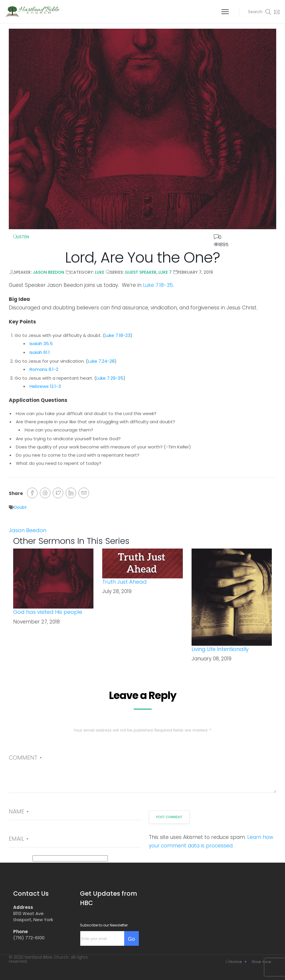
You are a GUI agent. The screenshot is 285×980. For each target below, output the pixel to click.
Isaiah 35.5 (41, 343)
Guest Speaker (141, 272)
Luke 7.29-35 (110, 378)
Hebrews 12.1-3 (45, 386)
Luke (100, 272)
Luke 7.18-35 (158, 285)
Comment (25, 758)
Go (132, 939)
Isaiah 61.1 (40, 352)
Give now (262, 962)
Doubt (20, 507)
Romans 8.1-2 (44, 369)
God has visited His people (48, 612)
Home (234, 962)
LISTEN (21, 237)
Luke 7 (165, 272)
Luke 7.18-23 (118, 335)
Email (18, 839)
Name (19, 812)
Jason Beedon (48, 272)
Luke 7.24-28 (101, 361)
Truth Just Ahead (124, 582)
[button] (255, 12)
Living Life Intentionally (220, 649)
